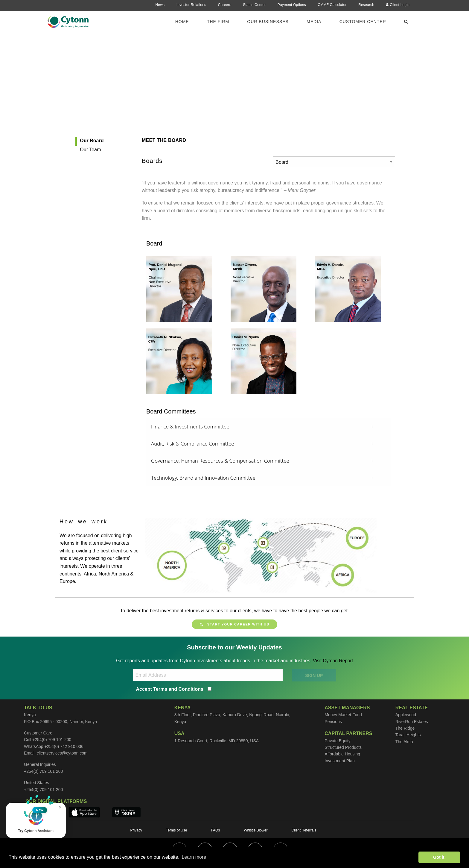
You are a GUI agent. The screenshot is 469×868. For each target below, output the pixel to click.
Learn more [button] (194, 857)
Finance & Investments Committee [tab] (190, 427)
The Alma (404, 742)
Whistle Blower (256, 830)
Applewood (406, 715)
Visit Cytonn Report (333, 661)
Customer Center (363, 22)
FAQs (215, 830)
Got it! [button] (439, 857)
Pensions (333, 722)
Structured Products (343, 747)
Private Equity (337, 741)
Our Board (92, 141)
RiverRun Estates (412, 722)
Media (314, 22)
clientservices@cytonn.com (62, 753)
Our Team (90, 150)
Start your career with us (234, 624)
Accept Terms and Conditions (170, 689)
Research (366, 5)
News (160, 5)
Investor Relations (191, 5)
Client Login (398, 5)
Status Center (254, 5)
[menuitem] (186, 21)
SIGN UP (314, 675)
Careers (225, 5)
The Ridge (405, 728)
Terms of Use (177, 830)
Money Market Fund (343, 715)
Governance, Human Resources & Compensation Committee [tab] (220, 461)
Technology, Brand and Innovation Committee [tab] (203, 478)
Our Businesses (268, 22)
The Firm (218, 22)
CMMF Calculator (332, 5)
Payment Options (292, 5)
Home (182, 22)
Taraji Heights (408, 735)
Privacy (136, 830)
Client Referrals (304, 830)
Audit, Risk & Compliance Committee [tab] (193, 444)
